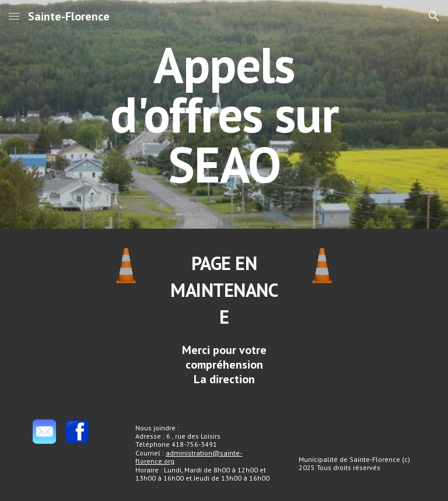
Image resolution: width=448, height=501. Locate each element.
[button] (14, 16)
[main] (224, 114)
